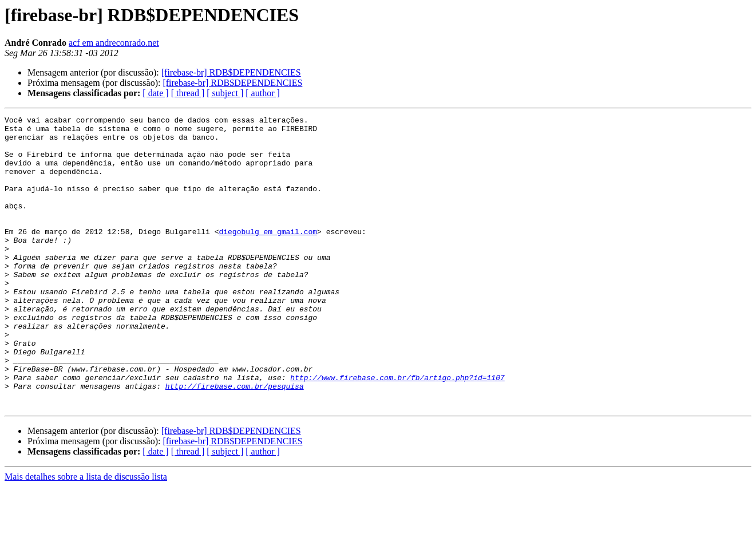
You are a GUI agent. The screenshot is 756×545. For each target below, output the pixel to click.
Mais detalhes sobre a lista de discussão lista (86, 535)
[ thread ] (188, 93)
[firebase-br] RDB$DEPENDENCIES (231, 72)
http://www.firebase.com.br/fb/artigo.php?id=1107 (397, 431)
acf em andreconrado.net (114, 43)
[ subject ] (225, 93)
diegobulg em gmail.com (268, 255)
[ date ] (155, 93)
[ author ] (263, 93)
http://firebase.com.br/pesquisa (235, 441)
